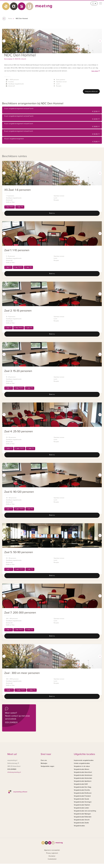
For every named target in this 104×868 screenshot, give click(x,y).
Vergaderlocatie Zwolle (81, 823)
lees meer (96, 71)
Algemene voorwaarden (52, 850)
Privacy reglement (52, 853)
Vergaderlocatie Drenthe (82, 790)
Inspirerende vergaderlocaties (84, 760)
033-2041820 (11, 722)
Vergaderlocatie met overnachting (85, 811)
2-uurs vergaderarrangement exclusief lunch (52, 110)
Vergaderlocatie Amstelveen (83, 775)
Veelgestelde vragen (47, 766)
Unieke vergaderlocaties (82, 763)
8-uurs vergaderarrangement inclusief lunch (52, 133)
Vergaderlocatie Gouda (81, 799)
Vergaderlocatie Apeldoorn (83, 781)
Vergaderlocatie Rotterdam (83, 817)
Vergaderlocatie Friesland (82, 796)
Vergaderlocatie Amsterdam (83, 778)
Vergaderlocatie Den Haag (82, 787)
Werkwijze (44, 763)
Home (10, 19)
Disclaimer (52, 856)
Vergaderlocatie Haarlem (82, 805)
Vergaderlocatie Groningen (83, 802)
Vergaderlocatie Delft (81, 784)
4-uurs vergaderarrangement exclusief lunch (52, 118)
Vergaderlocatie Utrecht (82, 820)
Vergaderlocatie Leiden (81, 808)
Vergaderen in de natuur (82, 766)
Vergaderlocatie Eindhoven (83, 793)
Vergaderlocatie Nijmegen (82, 814)
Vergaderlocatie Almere (82, 769)
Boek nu (52, 213)
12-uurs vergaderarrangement (52, 140)
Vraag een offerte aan (91, 91)
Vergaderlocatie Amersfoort (83, 772)
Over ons (44, 760)
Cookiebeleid (52, 859)
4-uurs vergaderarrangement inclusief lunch (52, 125)
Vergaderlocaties (79, 826)
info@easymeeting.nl (14, 772)
